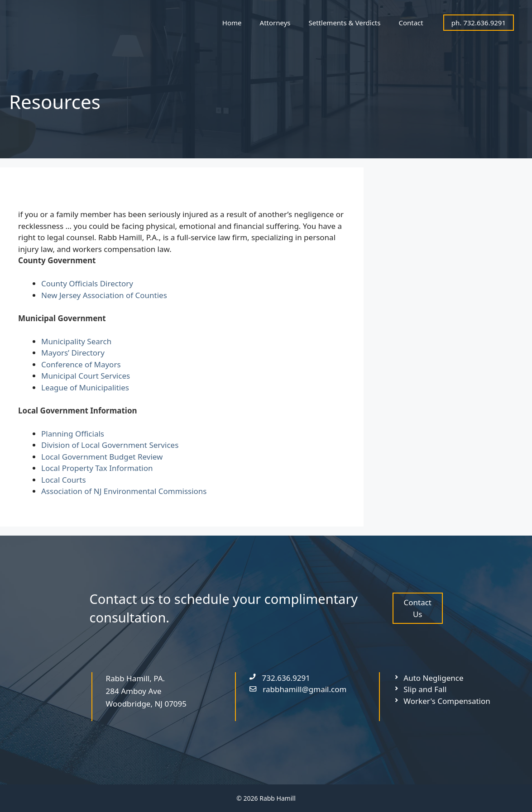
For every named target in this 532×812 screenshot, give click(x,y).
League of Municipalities (85, 387)
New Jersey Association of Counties (104, 295)
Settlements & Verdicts (345, 23)
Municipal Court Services (86, 376)
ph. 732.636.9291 (479, 23)
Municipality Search (76, 341)
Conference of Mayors (81, 364)
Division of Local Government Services (110, 445)
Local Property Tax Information (97, 468)
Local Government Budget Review (102, 457)
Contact (411, 23)
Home (232, 23)
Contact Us (417, 608)
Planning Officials (73, 434)
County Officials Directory (87, 283)
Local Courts (64, 480)
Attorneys (275, 23)
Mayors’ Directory (73, 353)
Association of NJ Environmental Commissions (124, 491)
